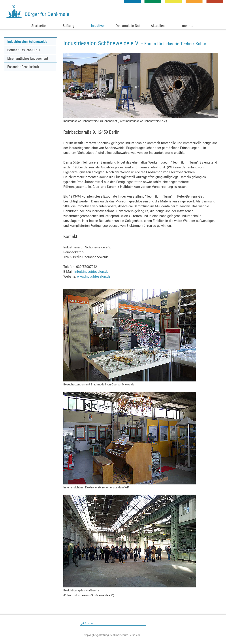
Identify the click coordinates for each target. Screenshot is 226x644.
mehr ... (188, 26)
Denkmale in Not (128, 26)
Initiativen (98, 26)
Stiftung (68, 26)
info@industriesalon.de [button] (91, 272)
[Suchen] (113, 623)
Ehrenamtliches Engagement (28, 58)
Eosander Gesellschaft (23, 67)
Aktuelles (158, 26)
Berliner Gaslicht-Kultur (24, 50)
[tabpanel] (141, 43)
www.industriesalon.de (94, 276)
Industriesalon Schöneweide (27, 42)
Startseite (39, 26)
